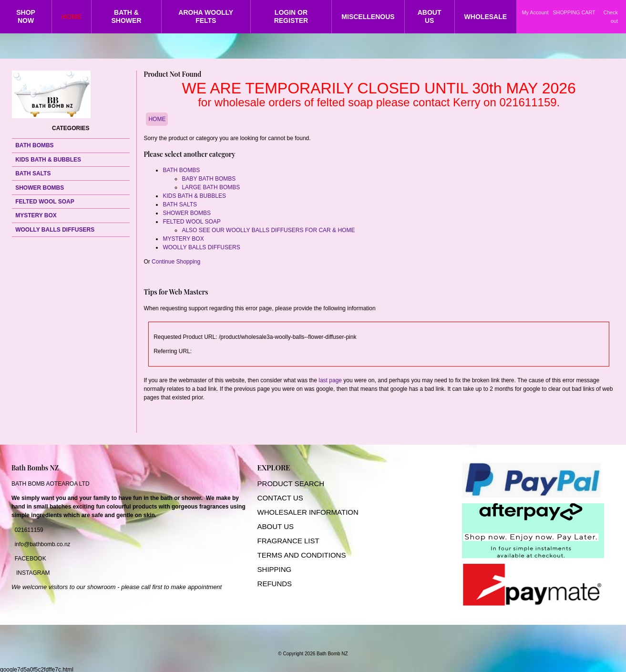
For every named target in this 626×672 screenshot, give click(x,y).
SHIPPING (275, 569)
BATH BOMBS (34, 145)
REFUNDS (275, 584)
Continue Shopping (176, 262)
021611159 (29, 530)
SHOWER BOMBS (40, 188)
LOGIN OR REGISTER (291, 16)
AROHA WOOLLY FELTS (206, 16)
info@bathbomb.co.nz (43, 544)
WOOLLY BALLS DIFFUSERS (55, 230)
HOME (72, 17)
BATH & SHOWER (127, 16)
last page (330, 380)
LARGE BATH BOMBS (211, 187)
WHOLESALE (486, 17)
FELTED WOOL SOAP (45, 202)
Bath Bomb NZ (332, 654)
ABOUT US (430, 16)
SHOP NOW (26, 16)
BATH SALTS (33, 173)
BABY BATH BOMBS (209, 179)
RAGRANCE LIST (291, 541)
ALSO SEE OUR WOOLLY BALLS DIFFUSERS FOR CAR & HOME (268, 230)
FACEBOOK (31, 559)
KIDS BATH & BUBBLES (48, 160)
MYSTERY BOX (36, 215)
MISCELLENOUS (368, 17)
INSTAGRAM (33, 573)
